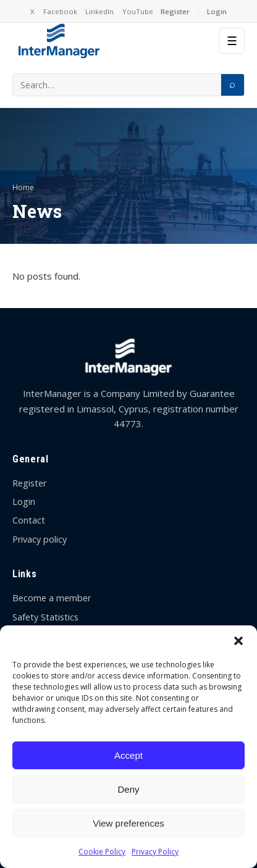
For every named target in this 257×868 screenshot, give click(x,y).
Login (217, 11)
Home (23, 188)
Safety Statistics (45, 617)
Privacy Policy (155, 852)
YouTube (138, 11)
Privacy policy (40, 539)
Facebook (60, 11)
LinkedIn (99, 11)
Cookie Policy (102, 852)
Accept (128, 755)
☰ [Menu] (232, 41)
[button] (238, 641)
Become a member (52, 598)
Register (175, 11)
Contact (29, 520)
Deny (128, 789)
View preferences (128, 823)
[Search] (232, 85)
